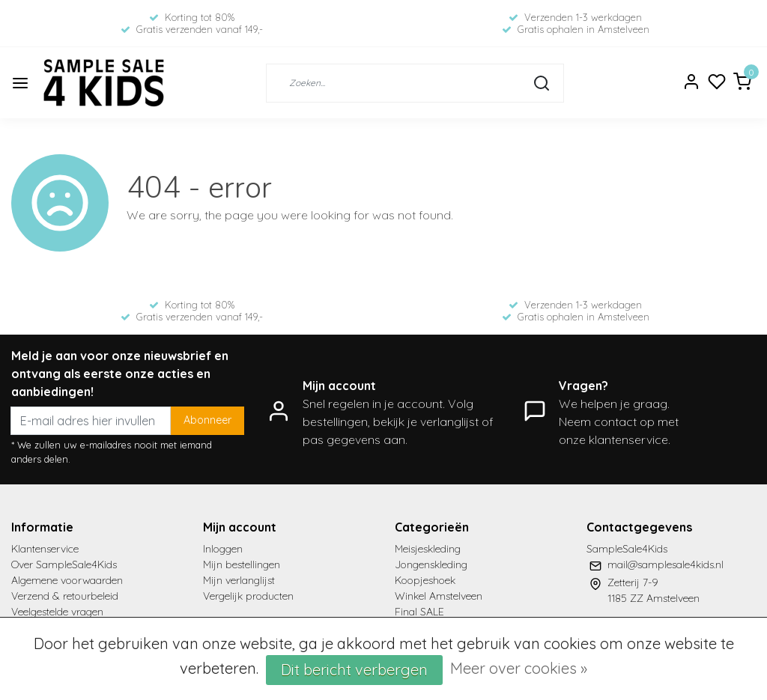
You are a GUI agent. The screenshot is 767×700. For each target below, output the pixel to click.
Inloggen (223, 549)
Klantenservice (45, 549)
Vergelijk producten (248, 596)
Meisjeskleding (428, 549)
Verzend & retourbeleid (65, 596)
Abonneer (207, 420)
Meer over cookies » (519, 668)
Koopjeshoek (425, 580)
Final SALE (419, 612)
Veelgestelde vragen (57, 612)
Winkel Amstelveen (439, 596)
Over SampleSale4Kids (64, 564)
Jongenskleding (431, 564)
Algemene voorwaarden (67, 580)
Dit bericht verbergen (354, 670)
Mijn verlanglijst (239, 580)
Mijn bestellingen (242, 564)
